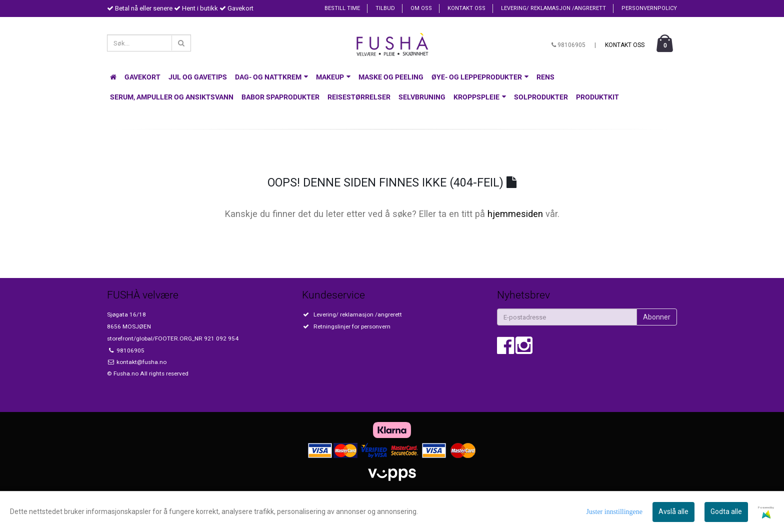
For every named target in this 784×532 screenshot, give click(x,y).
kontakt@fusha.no (141, 362)
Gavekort (142, 77)
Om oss (421, 8)
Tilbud (385, 8)
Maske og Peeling (391, 77)
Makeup (333, 77)
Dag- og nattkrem (271, 77)
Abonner (657, 317)
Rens (545, 77)
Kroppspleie (480, 97)
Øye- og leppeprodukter (480, 77)
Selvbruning (422, 97)
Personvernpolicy (649, 8)
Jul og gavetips (198, 77)
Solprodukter (541, 97)
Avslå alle (673, 511)
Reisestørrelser (359, 97)
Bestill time (342, 8)
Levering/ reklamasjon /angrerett (553, 8)
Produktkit (597, 97)
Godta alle (726, 511)
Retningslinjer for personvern (352, 326)
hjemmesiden (515, 214)
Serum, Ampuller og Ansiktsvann (172, 97)
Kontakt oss (466, 8)
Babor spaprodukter (280, 97)
